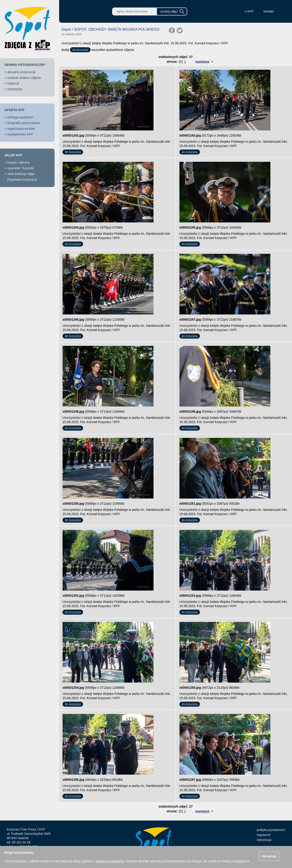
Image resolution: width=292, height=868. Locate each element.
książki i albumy (18, 162)
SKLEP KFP (13, 155)
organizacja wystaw (21, 129)
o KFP (249, 11)
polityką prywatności (110, 861)
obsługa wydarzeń (20, 117)
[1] (181, 62)
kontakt (269, 11)
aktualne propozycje (21, 72)
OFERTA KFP (15, 110)
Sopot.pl (13, 83)
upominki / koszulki (21, 168)
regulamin (264, 835)
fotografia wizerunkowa (24, 123)
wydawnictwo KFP (20, 134)
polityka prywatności (271, 830)
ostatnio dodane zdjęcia (24, 78)
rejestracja (15, 89)
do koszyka (80, 50)
